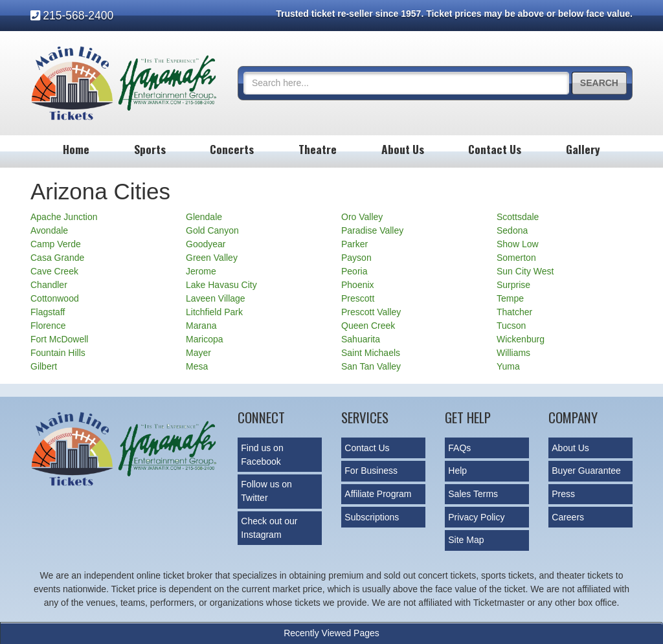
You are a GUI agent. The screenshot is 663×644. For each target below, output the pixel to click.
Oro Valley (362, 217)
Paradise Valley (372, 230)
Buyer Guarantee (586, 471)
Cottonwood (55, 298)
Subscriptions (372, 517)
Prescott (358, 298)
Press (563, 494)
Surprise (513, 285)
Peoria (354, 271)
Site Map (466, 540)
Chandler (49, 285)
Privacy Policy (476, 517)
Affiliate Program (378, 494)
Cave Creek (54, 271)
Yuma (508, 366)
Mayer (198, 353)
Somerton (516, 258)
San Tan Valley (371, 366)
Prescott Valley (371, 312)
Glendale (204, 217)
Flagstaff (48, 312)
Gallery (583, 149)
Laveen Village (216, 298)
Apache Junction (64, 217)
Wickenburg (521, 339)
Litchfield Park (214, 312)
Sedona (512, 230)
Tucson (511, 326)
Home (76, 149)
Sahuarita (361, 339)
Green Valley (212, 258)
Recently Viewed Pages (331, 633)
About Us (403, 149)
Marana (201, 326)
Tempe (510, 298)
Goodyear (206, 244)
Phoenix (358, 285)
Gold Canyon (212, 230)
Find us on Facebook (262, 455)
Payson (356, 258)
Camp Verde (56, 244)
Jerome (201, 271)
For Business (371, 471)
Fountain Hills (58, 353)
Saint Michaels (371, 353)
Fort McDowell (59, 339)
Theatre (318, 149)
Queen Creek (368, 326)
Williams (513, 353)
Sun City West (525, 271)
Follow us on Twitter (266, 491)
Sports (150, 149)
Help (457, 471)
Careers (568, 517)
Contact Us (495, 149)
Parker (354, 244)
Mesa (197, 366)
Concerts (232, 149)
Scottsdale (518, 217)
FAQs (459, 448)
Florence (48, 326)
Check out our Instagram (269, 528)
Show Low (518, 244)
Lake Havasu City (221, 285)
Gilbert (44, 366)
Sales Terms (473, 494)
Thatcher (514, 312)
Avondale (49, 230)
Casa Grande (57, 258)
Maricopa (205, 339)
